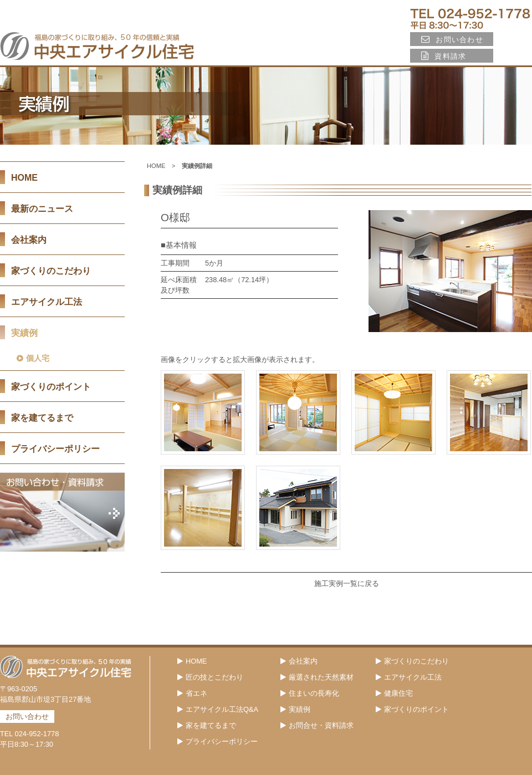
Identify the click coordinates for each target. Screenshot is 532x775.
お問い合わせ (452, 39)
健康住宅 (394, 693)
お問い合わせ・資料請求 (62, 512)
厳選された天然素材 (317, 677)
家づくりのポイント (51, 387)
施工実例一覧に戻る (347, 583)
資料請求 (444, 56)
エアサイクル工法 (409, 677)
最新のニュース (42, 209)
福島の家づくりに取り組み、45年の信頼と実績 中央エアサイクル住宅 (97, 46)
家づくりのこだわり (412, 661)
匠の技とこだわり (210, 677)
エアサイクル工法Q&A (218, 709)
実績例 (295, 709)
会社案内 (29, 240)
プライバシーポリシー (55, 449)
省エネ (192, 693)
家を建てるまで (42, 418)
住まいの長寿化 (310, 693)
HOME (156, 166)
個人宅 (33, 358)
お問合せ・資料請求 (317, 725)
